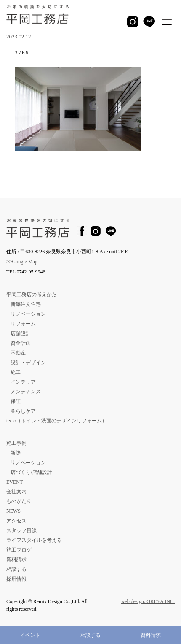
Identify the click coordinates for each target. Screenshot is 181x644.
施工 (16, 372)
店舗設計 (21, 333)
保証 (16, 401)
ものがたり (19, 501)
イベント (30, 635)
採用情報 (16, 579)
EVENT (15, 482)
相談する (90, 635)
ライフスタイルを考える (34, 540)
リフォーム (23, 324)
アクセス (16, 521)
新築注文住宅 (26, 304)
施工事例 (16, 443)
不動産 (18, 353)
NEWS (13, 511)
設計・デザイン (28, 363)
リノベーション (28, 314)
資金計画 (21, 343)
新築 (16, 453)
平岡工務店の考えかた (32, 295)
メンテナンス (26, 392)
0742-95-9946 (31, 272)
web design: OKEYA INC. (148, 601)
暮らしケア (23, 411)
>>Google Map (22, 262)
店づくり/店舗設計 (31, 472)
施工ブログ (19, 550)
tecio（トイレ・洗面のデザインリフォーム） (57, 421)
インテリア (23, 382)
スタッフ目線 (21, 530)
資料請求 (151, 635)
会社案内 (16, 492)
